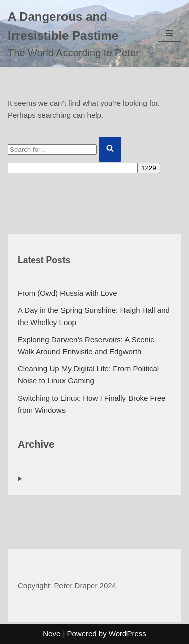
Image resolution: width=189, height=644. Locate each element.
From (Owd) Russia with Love (68, 293)
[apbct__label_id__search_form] (72, 168)
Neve (52, 634)
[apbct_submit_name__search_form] (149, 168)
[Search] (52, 149)
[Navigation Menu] (170, 33)
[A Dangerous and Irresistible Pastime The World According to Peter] (75, 34)
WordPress (128, 634)
